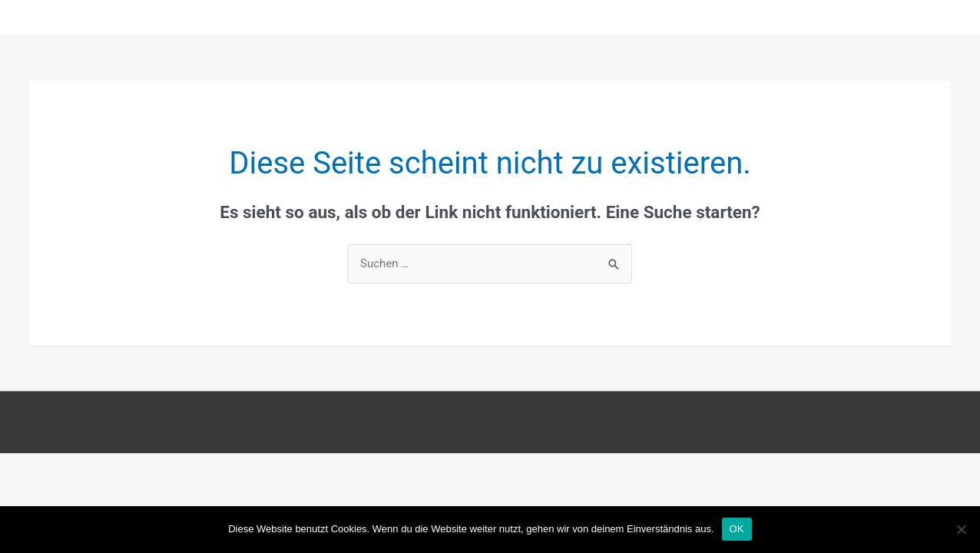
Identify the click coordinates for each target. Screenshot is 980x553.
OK (737, 529)
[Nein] (961, 529)
